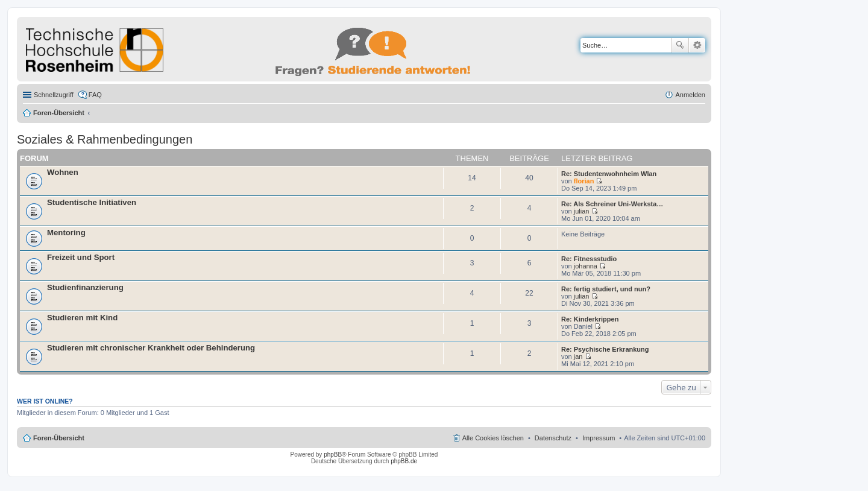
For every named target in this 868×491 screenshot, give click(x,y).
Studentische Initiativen (92, 202)
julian (582, 211)
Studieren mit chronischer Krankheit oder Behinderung (151, 348)
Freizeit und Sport (81, 257)
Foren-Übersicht (59, 113)
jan (578, 356)
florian (584, 181)
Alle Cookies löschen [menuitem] (493, 438)
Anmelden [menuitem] (690, 95)
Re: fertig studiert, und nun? (606, 289)
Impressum (599, 438)
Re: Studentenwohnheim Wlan (609, 174)
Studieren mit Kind (82, 318)
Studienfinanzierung (85, 287)
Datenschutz (553, 438)
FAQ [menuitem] (95, 95)
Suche (680, 45)
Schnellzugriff (54, 95)
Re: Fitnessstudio (589, 259)
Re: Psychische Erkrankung (605, 349)
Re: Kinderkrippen (590, 319)
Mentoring (66, 233)
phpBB (333, 455)
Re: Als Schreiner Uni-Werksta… (612, 204)
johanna (586, 266)
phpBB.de (404, 461)
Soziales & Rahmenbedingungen (105, 139)
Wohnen (63, 172)
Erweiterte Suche (697, 45)
